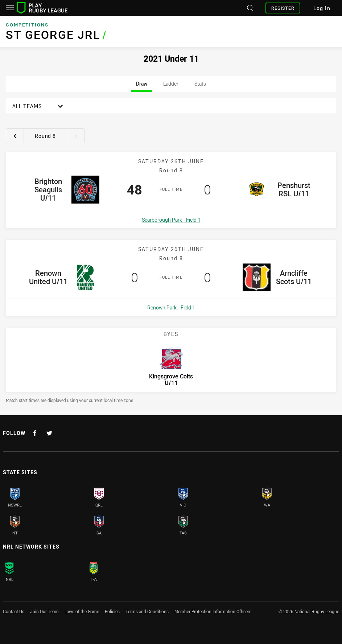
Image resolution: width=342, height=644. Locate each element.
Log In (322, 8)
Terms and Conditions (147, 611)
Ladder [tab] (171, 86)
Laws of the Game (82, 611)
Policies (112, 611)
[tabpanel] (171, 251)
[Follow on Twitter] (49, 433)
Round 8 (45, 136)
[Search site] (250, 8)
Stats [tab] (200, 86)
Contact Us (14, 611)
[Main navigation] (10, 8)
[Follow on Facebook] (35, 433)
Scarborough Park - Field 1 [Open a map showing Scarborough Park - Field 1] (171, 220)
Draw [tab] (142, 86)
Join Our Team (44, 611)
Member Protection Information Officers (213, 611)
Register (283, 8)
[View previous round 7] (15, 136)
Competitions (27, 25)
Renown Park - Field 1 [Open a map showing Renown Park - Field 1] (171, 307)
